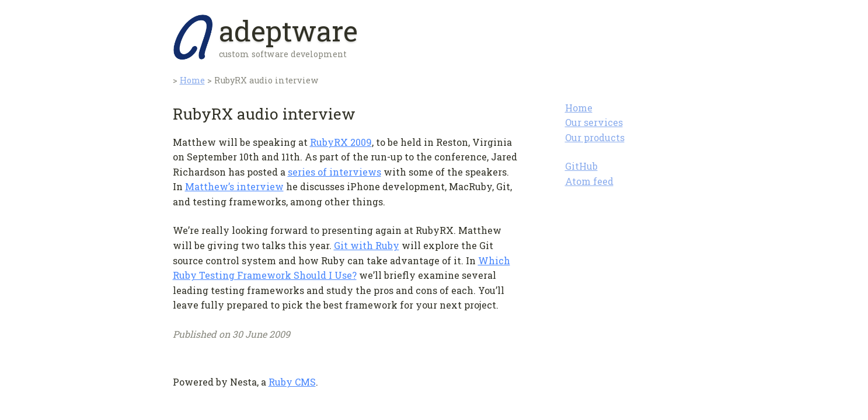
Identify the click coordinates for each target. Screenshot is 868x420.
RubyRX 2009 (341, 142)
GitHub (581, 166)
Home (579, 108)
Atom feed (589, 181)
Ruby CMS (292, 382)
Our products (595, 137)
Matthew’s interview (234, 186)
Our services (594, 122)
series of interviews (334, 172)
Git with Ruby (367, 245)
